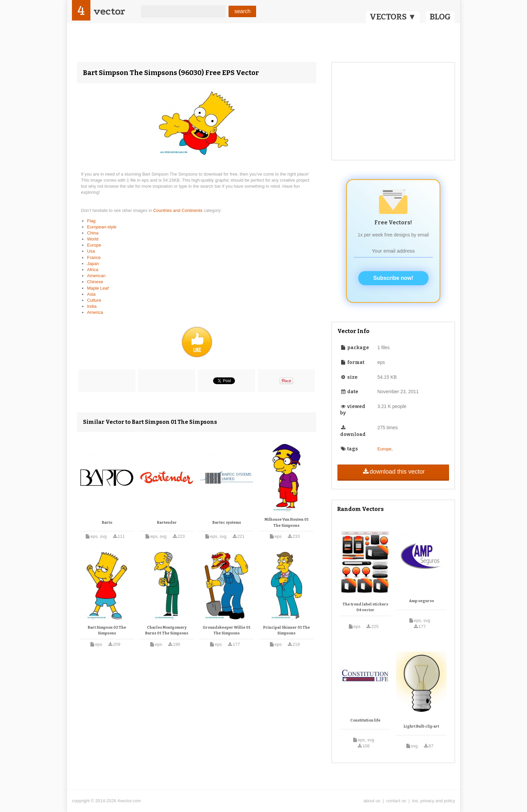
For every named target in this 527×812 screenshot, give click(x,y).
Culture (94, 300)
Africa (93, 270)
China (93, 233)
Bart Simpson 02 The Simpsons (107, 631)
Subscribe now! (393, 278)
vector (109, 11)
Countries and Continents (178, 210)
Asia (91, 294)
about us (372, 801)
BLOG (440, 17)
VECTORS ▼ (393, 17)
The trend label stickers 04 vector (365, 607)
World (93, 239)
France (94, 257)
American (96, 276)
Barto (107, 523)
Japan (93, 264)
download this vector (393, 472)
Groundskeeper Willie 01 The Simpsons (227, 631)
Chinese (95, 282)
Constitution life (365, 720)
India (92, 306)
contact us (396, 801)
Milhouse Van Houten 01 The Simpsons (287, 523)
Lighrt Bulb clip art (421, 726)
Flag (91, 221)
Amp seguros (421, 601)
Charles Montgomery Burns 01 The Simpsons (167, 631)
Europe (94, 245)
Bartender (167, 523)
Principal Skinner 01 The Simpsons (287, 631)
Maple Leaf (98, 288)
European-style (102, 227)
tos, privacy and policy (434, 801)
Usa (91, 251)
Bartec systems (227, 523)
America (95, 312)
